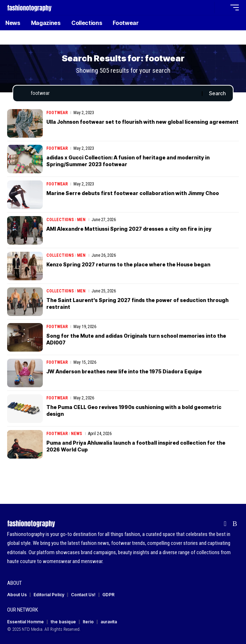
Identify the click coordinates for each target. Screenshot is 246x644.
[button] (207, 8)
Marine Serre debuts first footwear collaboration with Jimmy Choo (133, 193)
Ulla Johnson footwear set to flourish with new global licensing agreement (142, 122)
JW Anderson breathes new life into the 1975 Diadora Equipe (124, 371)
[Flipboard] (225, 524)
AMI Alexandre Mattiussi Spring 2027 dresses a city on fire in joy (129, 229)
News (76, 434)
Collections (60, 220)
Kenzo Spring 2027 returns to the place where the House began (128, 264)
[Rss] (235, 524)
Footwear (57, 113)
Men (81, 220)
